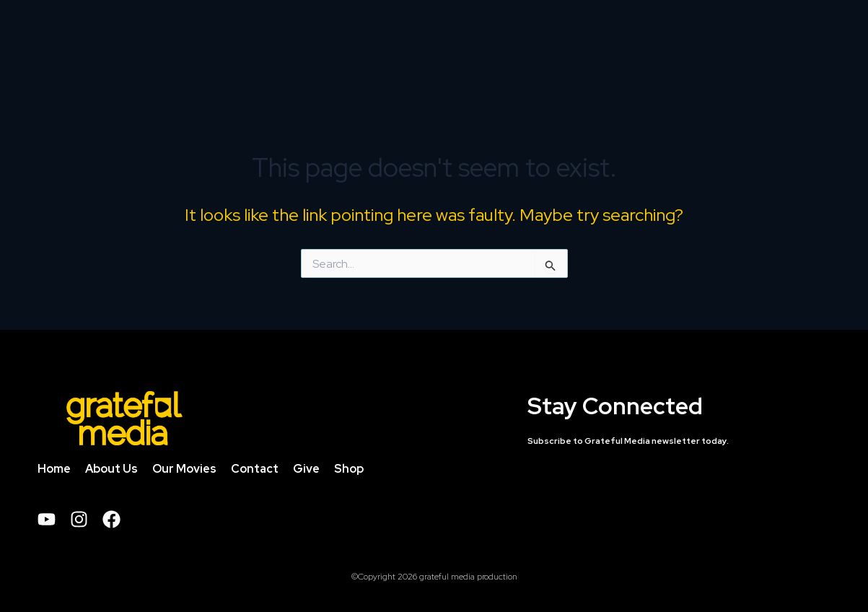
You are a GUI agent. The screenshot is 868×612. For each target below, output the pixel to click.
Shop (349, 473)
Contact (255, 473)
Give (306, 473)
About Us (111, 473)
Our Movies (184, 473)
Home (54, 473)
